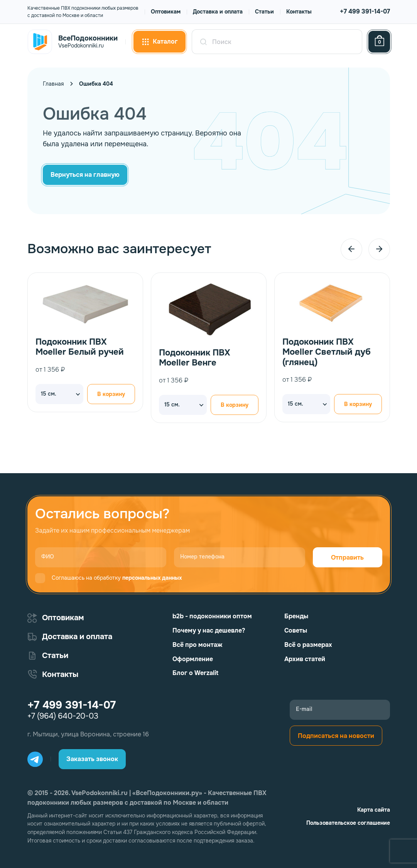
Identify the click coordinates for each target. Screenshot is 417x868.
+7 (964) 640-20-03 (63, 716)
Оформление (193, 659)
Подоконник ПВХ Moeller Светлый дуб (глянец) (327, 352)
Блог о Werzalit (195, 673)
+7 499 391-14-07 (365, 11)
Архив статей (305, 659)
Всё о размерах (308, 645)
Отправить (347, 558)
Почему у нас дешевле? (209, 630)
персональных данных (152, 578)
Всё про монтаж (198, 645)
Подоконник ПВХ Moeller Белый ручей (80, 347)
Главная (53, 84)
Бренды (296, 616)
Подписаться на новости (336, 736)
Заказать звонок (92, 759)
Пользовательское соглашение (348, 823)
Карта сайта (374, 810)
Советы (296, 630)
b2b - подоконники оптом (212, 616)
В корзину (111, 394)
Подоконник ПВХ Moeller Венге (195, 358)
